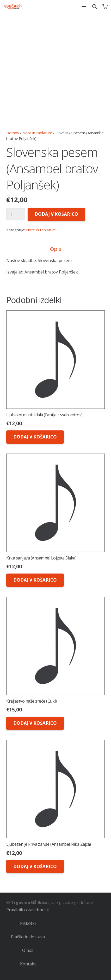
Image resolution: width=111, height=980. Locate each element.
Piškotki (28, 923)
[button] (84, 7)
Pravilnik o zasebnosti (28, 910)
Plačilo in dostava (28, 937)
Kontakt (28, 964)
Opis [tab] (56, 249)
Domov (13, 133)
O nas (28, 950)
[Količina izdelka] (16, 214)
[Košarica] (105, 7)
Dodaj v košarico (56, 214)
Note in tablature (37, 133)
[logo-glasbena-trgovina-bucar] (13, 7)
